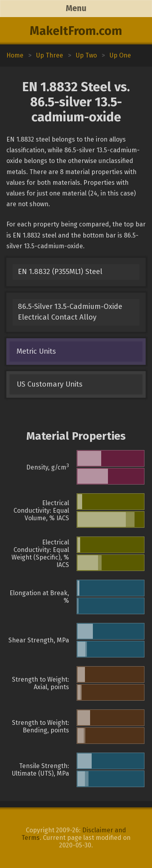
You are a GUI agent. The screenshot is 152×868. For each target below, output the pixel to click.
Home (15, 55)
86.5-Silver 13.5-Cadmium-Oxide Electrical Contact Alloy (70, 312)
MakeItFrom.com (76, 31)
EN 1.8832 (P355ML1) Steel (60, 272)
